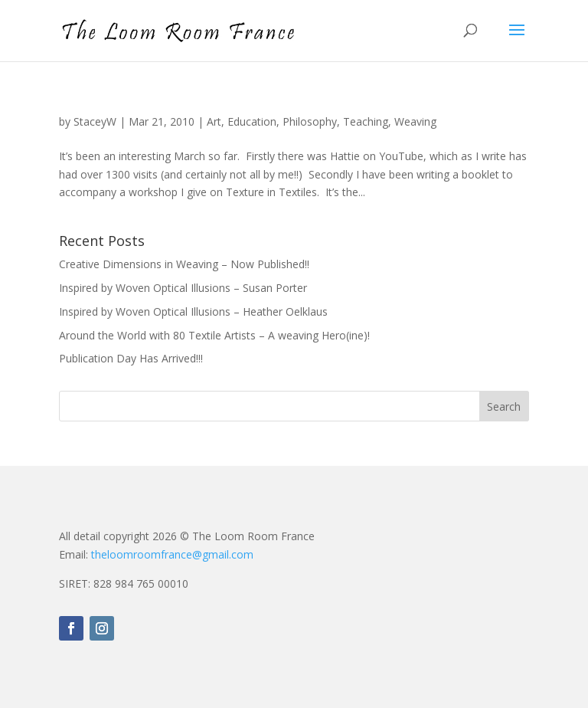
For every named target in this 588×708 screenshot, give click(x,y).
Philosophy (310, 121)
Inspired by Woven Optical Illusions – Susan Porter (183, 288)
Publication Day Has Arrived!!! (131, 358)
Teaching (366, 121)
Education (252, 121)
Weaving (415, 121)
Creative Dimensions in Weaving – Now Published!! (184, 264)
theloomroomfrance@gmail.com (172, 554)
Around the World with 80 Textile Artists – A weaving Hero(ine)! (214, 335)
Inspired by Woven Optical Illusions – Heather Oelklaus (193, 311)
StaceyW (95, 121)
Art (214, 121)
